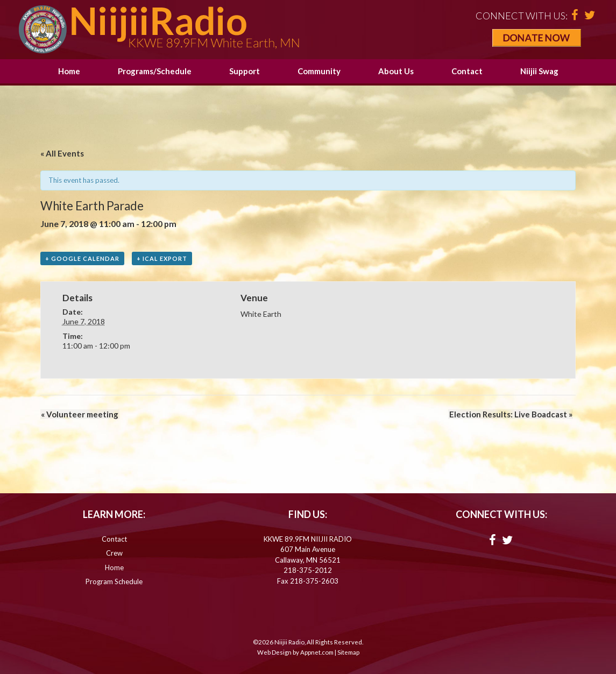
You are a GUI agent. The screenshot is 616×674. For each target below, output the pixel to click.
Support (245, 71)
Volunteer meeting (79, 415)
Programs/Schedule (155, 71)
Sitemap (348, 653)
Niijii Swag (539, 71)
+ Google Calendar (82, 258)
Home (69, 71)
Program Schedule (114, 582)
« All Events (62, 153)
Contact (467, 71)
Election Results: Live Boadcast (511, 415)
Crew (114, 554)
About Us (396, 71)
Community (319, 71)
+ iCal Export (162, 258)
